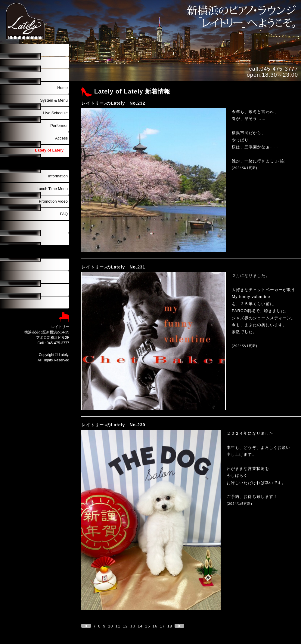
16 (155, 626)
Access (61, 138)
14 (140, 626)
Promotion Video (53, 201)
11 (118, 626)
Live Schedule (55, 113)
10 (111, 626)
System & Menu (54, 100)
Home (62, 88)
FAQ (64, 214)
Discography (57, 163)
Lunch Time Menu (52, 189)
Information (58, 176)
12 (125, 626)
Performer (59, 126)
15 (148, 626)
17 (162, 626)
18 (170, 626)
